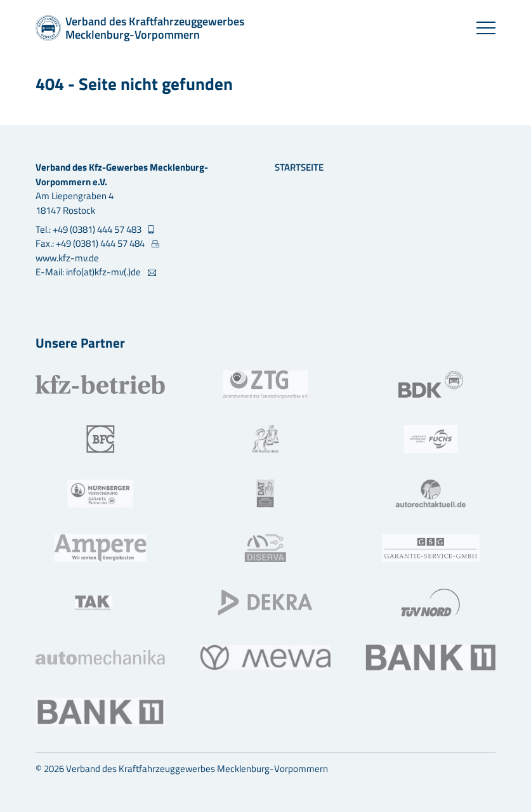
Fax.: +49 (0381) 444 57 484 (91, 244)
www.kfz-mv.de (67, 258)
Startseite (299, 167)
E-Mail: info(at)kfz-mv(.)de (89, 272)
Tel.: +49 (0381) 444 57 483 (89, 230)
